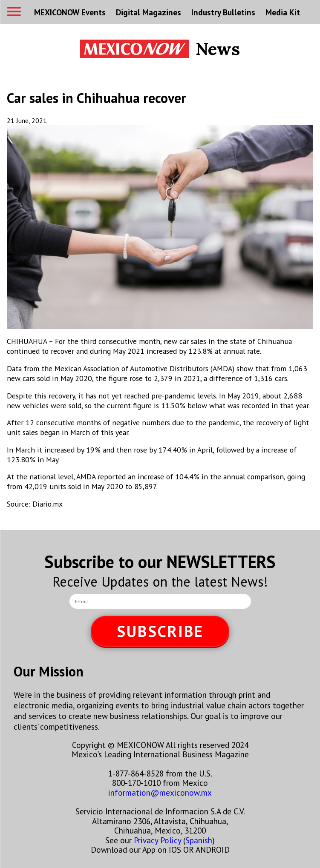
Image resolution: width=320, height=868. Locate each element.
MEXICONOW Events (70, 12)
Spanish (199, 840)
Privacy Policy (157, 840)
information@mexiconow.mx (160, 792)
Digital (148, 12)
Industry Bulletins (223, 12)
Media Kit (283, 12)
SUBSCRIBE (160, 631)
